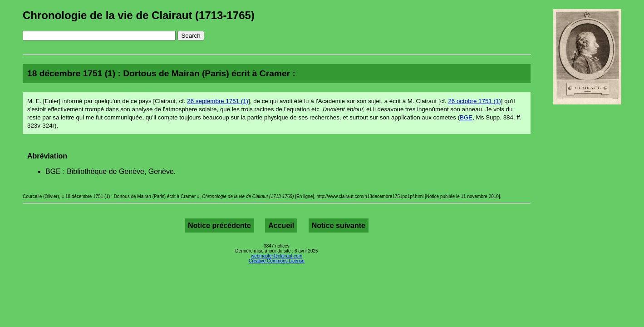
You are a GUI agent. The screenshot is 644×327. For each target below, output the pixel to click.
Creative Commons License (277, 261)
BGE (466, 117)
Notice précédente (219, 225)
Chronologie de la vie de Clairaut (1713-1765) (139, 15)
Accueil (281, 225)
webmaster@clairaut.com (277, 256)
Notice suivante (339, 225)
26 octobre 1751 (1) (474, 101)
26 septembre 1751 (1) (218, 101)
